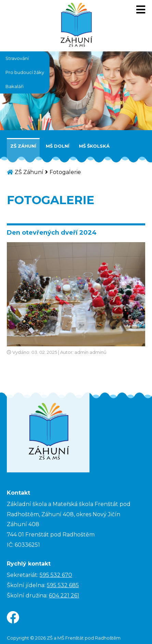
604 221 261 (64, 596)
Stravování (17, 58)
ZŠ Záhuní (23, 146)
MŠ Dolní (58, 146)
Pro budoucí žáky (25, 72)
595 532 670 (56, 575)
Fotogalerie (65, 172)
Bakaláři (15, 86)
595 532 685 (63, 585)
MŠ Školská (94, 146)
